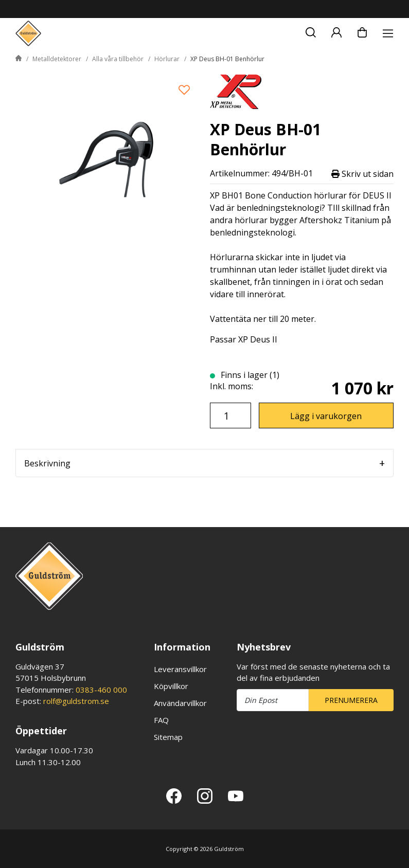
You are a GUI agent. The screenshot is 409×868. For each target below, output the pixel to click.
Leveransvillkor (180, 669)
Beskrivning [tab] (47, 463)
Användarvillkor (180, 703)
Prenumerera (351, 700)
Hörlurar (167, 59)
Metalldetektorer (57, 59)
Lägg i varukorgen (326, 416)
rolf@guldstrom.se (76, 701)
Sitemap (168, 737)
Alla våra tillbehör (118, 59)
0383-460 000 (101, 690)
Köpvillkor (171, 686)
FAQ (161, 720)
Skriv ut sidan (362, 174)
